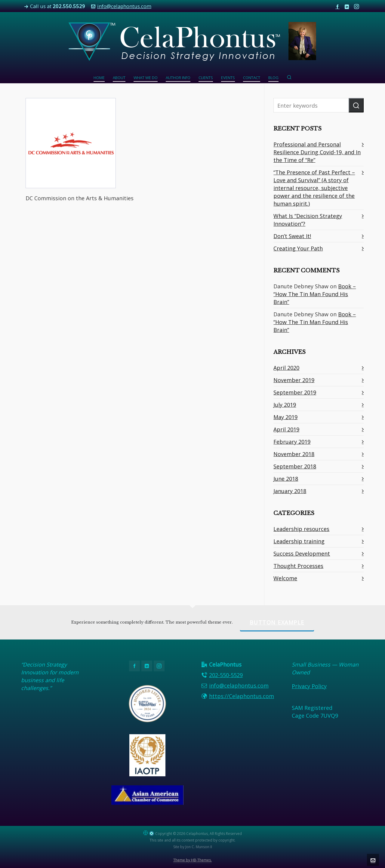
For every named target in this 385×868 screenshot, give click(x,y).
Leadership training (299, 541)
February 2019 (292, 442)
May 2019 (285, 417)
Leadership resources (301, 529)
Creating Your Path (298, 248)
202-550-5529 (226, 675)
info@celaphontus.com (121, 6)
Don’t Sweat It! (292, 236)
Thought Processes (298, 566)
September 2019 (295, 392)
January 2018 (290, 491)
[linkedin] (348, 6)
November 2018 (294, 454)
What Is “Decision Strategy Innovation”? (308, 220)
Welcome (285, 578)
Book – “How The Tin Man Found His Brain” (315, 294)
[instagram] (357, 7)
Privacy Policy (309, 686)
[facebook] (338, 6)
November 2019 (294, 380)
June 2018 (286, 479)
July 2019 (285, 405)
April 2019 (286, 429)
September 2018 (295, 466)
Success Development (302, 554)
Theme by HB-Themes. (192, 860)
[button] (356, 105)
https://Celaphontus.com (242, 696)
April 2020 (286, 368)
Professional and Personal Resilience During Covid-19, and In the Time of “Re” (317, 152)
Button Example (277, 622)
